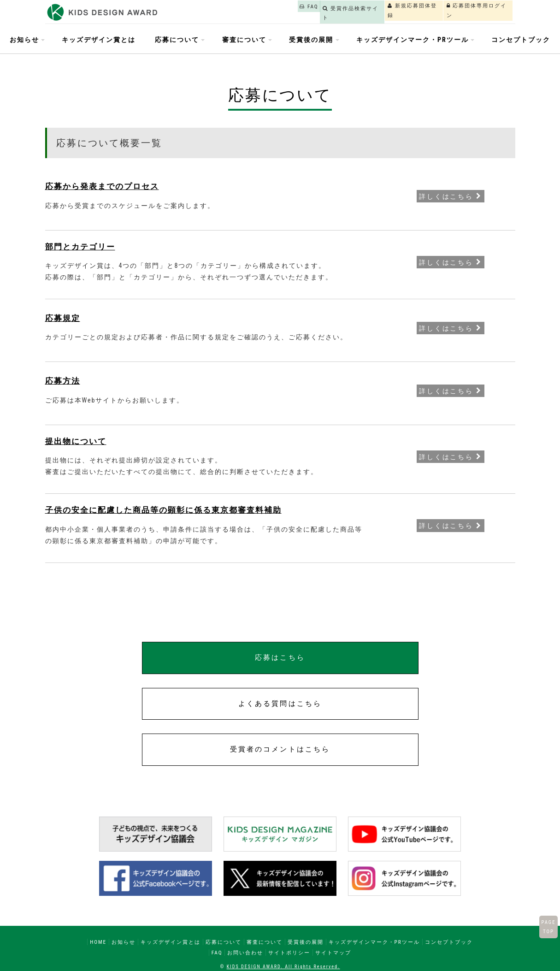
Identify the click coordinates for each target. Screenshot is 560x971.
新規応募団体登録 (380, 11)
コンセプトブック (521, 40)
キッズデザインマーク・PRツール (374, 942)
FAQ (233, 11)
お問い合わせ (245, 953)
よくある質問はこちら (280, 704)
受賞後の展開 (306, 942)
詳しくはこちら (450, 196)
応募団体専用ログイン (466, 11)
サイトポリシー (289, 953)
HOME (98, 942)
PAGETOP (548, 927)
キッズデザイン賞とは (99, 40)
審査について (265, 942)
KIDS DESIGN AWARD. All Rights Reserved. (283, 967)
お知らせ (124, 942)
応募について (224, 942)
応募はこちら (280, 657)
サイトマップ (333, 953)
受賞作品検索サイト (297, 11)
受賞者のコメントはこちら (280, 749)
